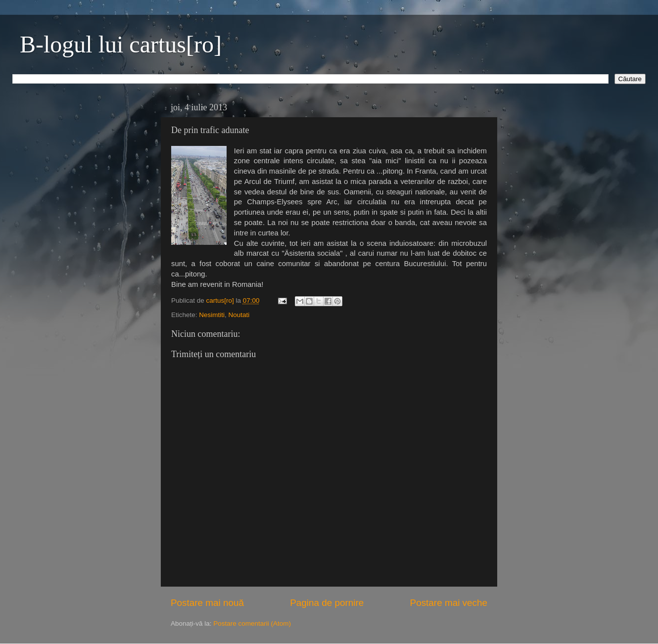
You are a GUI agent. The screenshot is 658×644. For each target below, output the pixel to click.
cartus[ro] (221, 300)
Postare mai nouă (207, 603)
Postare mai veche (449, 603)
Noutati (239, 315)
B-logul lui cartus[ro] (121, 44)
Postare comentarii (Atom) (252, 623)
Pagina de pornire (327, 603)
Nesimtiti (212, 315)
